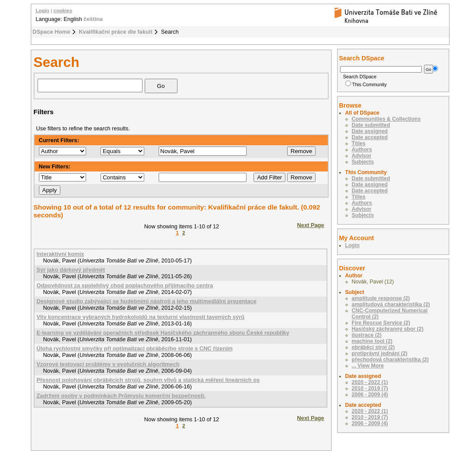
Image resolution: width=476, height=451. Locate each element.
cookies (63, 10)
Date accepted (370, 137)
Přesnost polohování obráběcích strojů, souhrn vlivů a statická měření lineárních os (148, 380)
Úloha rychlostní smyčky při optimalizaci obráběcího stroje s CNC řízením (135, 348)
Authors (362, 150)
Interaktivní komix (61, 254)
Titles (359, 143)
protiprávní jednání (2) (380, 353)
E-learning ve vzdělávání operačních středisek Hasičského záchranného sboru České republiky (163, 333)
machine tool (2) (372, 341)
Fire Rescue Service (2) (381, 323)
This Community (366, 84)
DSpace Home (52, 32)
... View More (368, 366)
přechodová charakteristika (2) (390, 360)
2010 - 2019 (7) (370, 388)
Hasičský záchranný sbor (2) (388, 329)
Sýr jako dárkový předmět (71, 270)
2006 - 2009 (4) (370, 395)
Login (43, 10)
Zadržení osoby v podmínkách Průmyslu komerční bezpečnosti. (121, 396)
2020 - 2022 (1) (370, 382)
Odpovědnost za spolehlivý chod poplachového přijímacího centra (125, 285)
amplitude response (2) (381, 298)
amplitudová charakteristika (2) (391, 304)
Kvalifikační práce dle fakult (116, 32)
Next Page (311, 225)
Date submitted (371, 125)
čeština (93, 19)
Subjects (363, 162)
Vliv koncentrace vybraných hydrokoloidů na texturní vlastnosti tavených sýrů (141, 317)
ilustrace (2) (367, 335)
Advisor (362, 156)
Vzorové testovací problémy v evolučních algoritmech (108, 364)
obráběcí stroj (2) (374, 347)
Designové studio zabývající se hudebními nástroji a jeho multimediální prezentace (147, 301)
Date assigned (370, 131)
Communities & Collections (386, 119)
